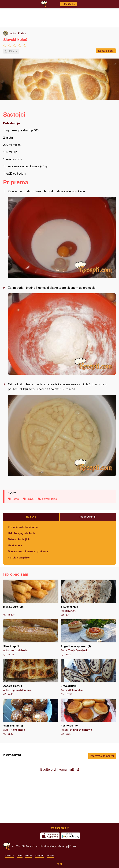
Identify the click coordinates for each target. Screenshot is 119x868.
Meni (60, 864)
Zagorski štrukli (31, 677)
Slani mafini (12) (31, 717)
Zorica (22, 33)
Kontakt (73, 846)
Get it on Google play (71, 836)
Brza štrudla (88, 677)
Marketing (63, 846)
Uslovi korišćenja (48, 846)
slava (30, 499)
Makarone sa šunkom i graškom (28, 551)
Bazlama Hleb (88, 598)
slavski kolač (49, 499)
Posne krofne (88, 717)
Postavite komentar (102, 756)
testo (16, 499)
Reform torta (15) (19, 539)
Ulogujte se (69, 4)
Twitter (20, 856)
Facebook (10, 856)
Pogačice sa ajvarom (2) (88, 638)
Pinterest (50, 856)
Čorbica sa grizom (20, 557)
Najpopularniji (88, 516)
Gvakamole (15, 545)
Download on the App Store (50, 836)
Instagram (39, 856)
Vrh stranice (58, 828)
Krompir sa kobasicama (23, 527)
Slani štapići (31, 638)
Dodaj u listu (106, 51)
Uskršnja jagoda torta (22, 533)
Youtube (29, 856)
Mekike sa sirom (31, 598)
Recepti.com (7, 846)
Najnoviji (31, 516)
